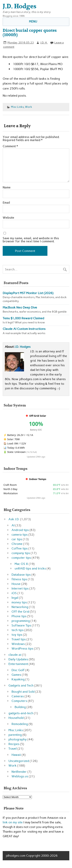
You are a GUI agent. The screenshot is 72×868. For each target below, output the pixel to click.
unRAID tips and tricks (30, 568)
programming (21, 621)
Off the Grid (20, 612)
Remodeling (20, 724)
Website (8, 218)
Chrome (17, 544)
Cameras (18, 696)
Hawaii (16, 755)
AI (13, 525)
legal (15, 598)
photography (18, 739)
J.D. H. (44, 43)
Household (16, 718)
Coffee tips (20, 548)
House (16, 584)
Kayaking (18, 679)
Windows (18, 644)
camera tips (20, 535)
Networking (20, 607)
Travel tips (19, 639)
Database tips (21, 575)
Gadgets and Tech (21, 685)
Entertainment (18, 664)
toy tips (17, 635)
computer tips (21, 558)
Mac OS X (21, 564)
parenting (15, 735)
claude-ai (15, 655)
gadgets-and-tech (21, 713)
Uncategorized (19, 761)
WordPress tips (22, 648)
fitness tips (19, 579)
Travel (13, 749)
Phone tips (19, 616)
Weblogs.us (20, 776)
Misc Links (17, 107)
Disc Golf (18, 670)
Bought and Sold (23, 692)
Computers (19, 701)
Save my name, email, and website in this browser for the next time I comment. (31, 240)
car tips (17, 539)
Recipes (14, 744)
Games (16, 675)
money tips (19, 602)
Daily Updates (18, 659)
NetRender (19, 772)
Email (6, 203)
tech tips (18, 630)
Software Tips (21, 625)
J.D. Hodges (22, 347)
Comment (10, 146)
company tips (21, 553)
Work (29, 107)
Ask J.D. (14, 519)
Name (7, 187)
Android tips (20, 530)
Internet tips (20, 588)
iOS (14, 593)
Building (20, 707)
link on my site (13, 822)
